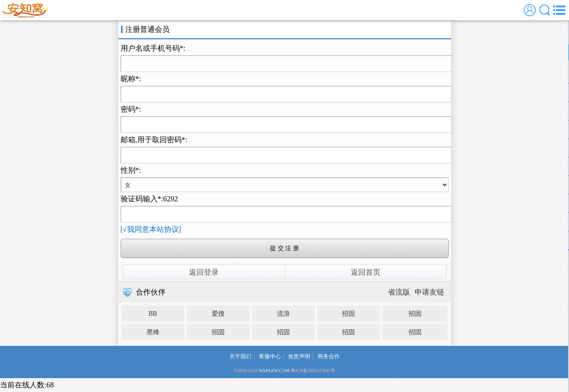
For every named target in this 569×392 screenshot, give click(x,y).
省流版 (399, 292)
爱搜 (218, 314)
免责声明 (299, 356)
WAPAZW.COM (274, 371)
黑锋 (153, 332)
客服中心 (270, 356)
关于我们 (240, 356)
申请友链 (429, 292)
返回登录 (204, 272)
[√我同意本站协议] (151, 229)
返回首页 (366, 272)
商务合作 (329, 356)
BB (153, 314)
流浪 (283, 314)
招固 (349, 314)
